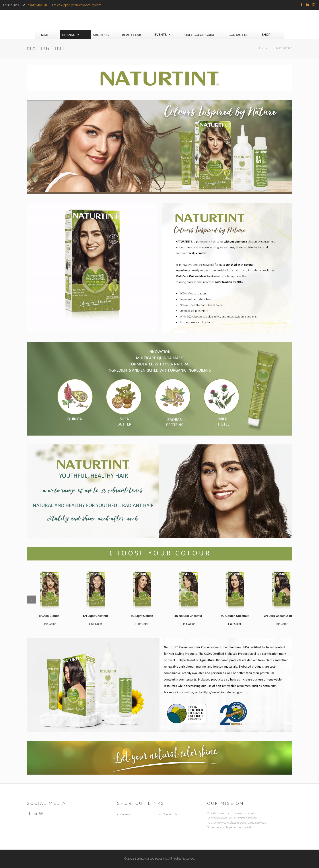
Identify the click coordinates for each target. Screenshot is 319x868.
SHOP (266, 35)
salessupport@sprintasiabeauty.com (77, 5)
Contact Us (170, 814)
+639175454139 (37, 5)
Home (263, 48)
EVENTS (163, 35)
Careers (125, 814)
